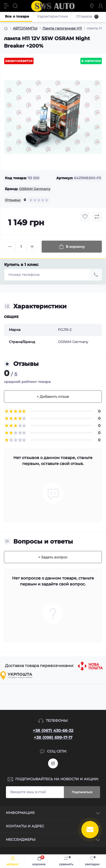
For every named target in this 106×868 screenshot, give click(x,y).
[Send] (96, 275)
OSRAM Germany (35, 189)
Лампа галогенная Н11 (62, 28)
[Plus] (32, 247)
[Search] (15, 6)
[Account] (101, 6)
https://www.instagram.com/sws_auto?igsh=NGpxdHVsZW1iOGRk (53, 763)
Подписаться (82, 792)
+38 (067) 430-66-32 (53, 731)
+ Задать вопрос (53, 557)
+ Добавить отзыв (53, 397)
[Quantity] (21, 247)
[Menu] (6, 6)
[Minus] (10, 247)
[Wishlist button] (85, 217)
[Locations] (92, 6)
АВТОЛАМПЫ (25, 28)
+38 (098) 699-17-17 (53, 738)
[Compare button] (97, 217)
